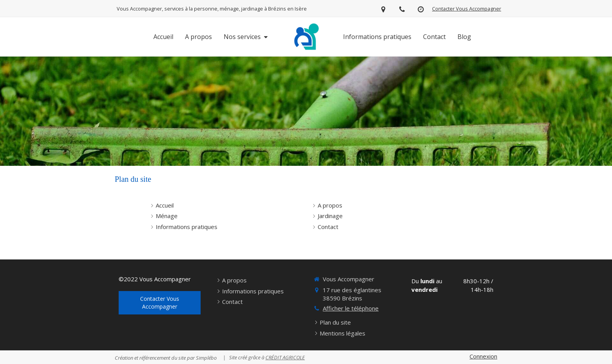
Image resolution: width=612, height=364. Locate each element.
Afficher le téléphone (351, 308)
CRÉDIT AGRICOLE (285, 357)
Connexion (483, 356)
